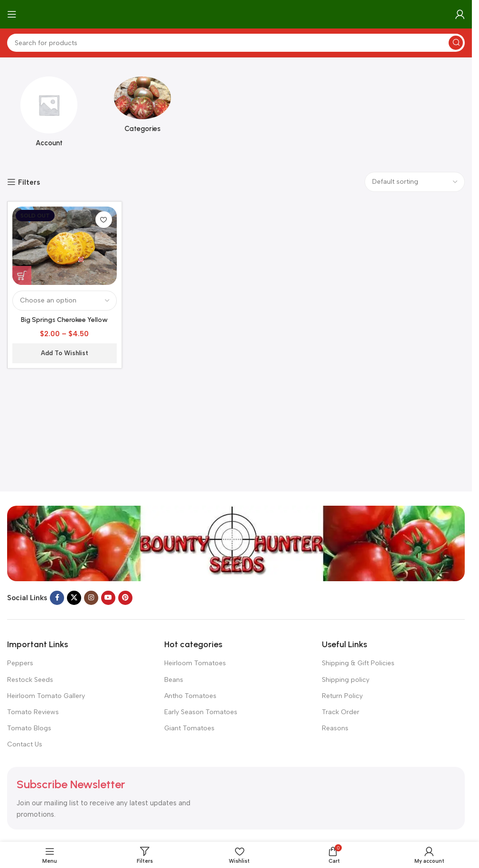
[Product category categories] (143, 108)
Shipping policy (346, 680)
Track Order (341, 712)
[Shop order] (415, 182)
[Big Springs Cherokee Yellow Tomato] (65, 246)
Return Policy (342, 696)
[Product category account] (49, 115)
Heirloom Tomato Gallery (46, 696)
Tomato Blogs (29, 728)
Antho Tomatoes (190, 696)
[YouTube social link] (108, 598)
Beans (174, 680)
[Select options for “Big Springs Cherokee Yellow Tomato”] (22, 275)
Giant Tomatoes (189, 728)
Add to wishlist (65, 353)
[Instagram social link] (91, 598)
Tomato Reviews (33, 712)
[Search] (236, 43)
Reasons (335, 728)
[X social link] (74, 598)
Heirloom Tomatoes (195, 663)
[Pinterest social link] (125, 598)
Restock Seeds (30, 680)
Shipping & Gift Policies (358, 663)
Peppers (20, 663)
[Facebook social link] (57, 598)
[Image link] (236, 543)
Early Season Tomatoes (201, 712)
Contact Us (25, 744)
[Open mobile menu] (12, 14)
